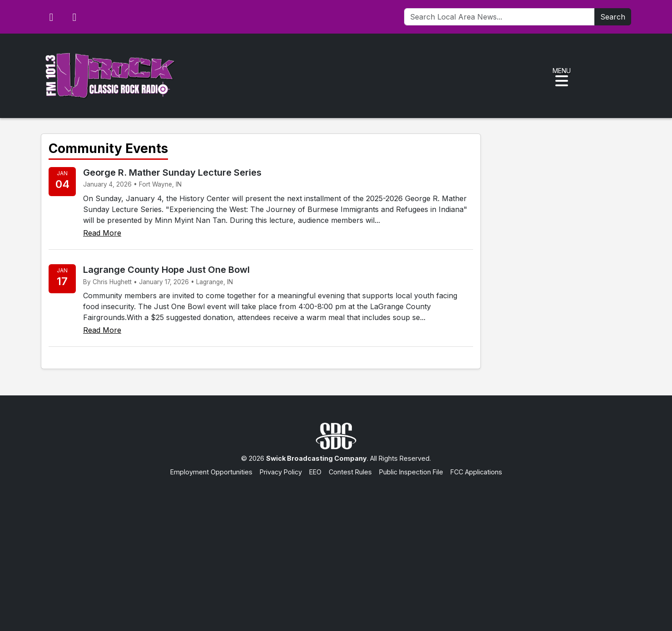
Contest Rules (350, 472)
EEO (315, 472)
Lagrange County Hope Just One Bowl (166, 270)
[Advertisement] (336, 545)
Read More (102, 233)
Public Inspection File (411, 472)
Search (613, 17)
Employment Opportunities (211, 472)
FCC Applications (476, 472)
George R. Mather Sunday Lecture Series (172, 173)
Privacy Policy (281, 472)
